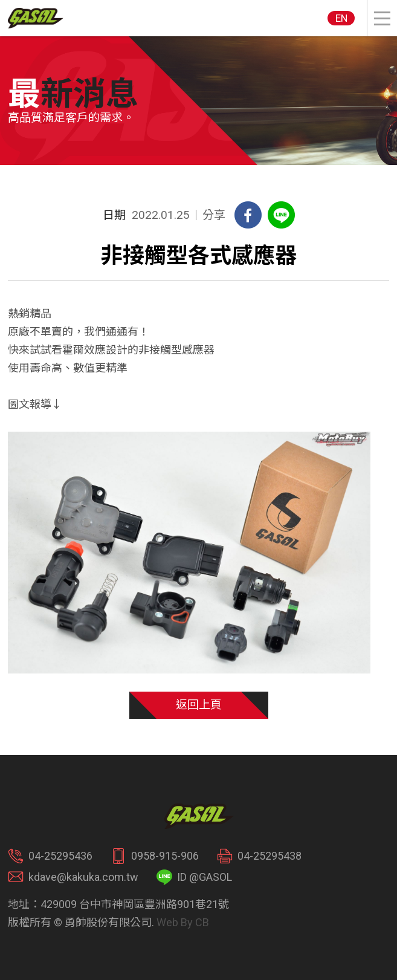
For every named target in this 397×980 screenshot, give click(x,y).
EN (341, 18)
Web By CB (183, 922)
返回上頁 (199, 705)
